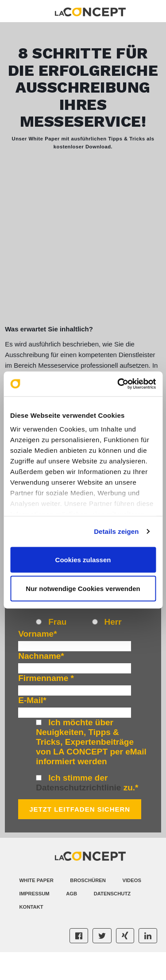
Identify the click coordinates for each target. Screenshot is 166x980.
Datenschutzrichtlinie (78, 816)
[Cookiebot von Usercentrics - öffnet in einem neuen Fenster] (118, 384)
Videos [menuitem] (132, 909)
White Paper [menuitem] (37, 909)
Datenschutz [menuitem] (112, 922)
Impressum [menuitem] (35, 922)
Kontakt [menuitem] (31, 935)
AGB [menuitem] (71, 922)
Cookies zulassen (83, 559)
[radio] (64, 651)
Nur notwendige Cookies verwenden (83, 589)
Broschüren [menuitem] (88, 909)
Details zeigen (116, 531)
